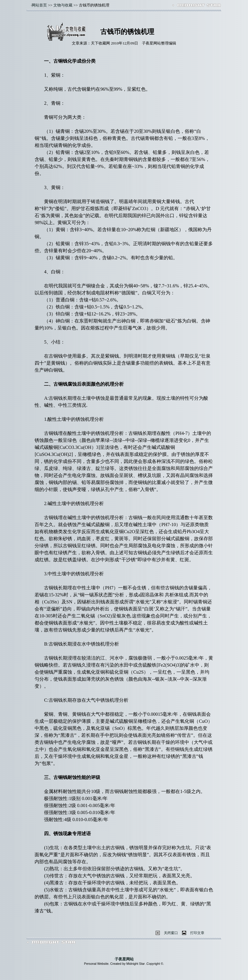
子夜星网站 (124, 959)
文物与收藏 (63, 5)
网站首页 (39, 5)
